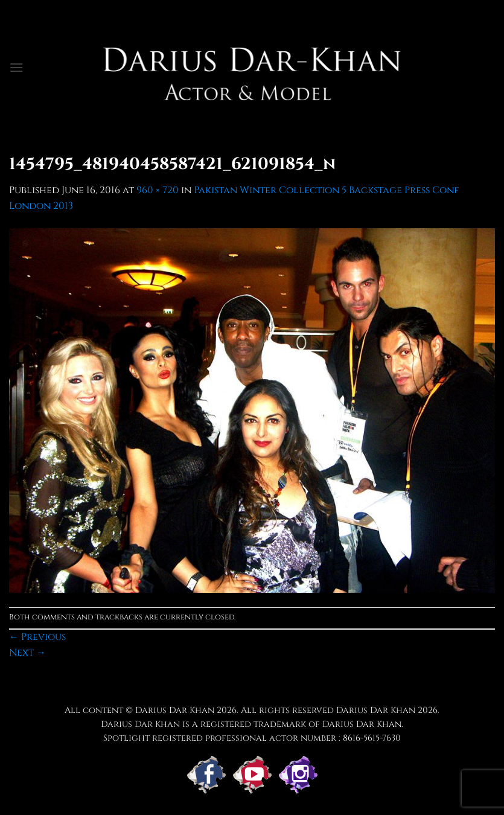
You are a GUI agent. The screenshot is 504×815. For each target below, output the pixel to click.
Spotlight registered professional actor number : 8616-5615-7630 (252, 738)
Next (27, 653)
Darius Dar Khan (376, 710)
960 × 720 (158, 190)
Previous (37, 637)
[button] (16, 67)
